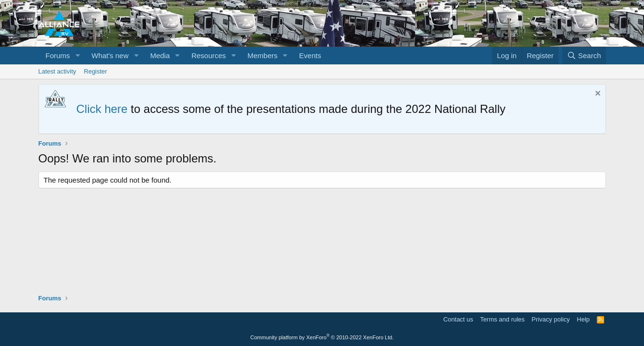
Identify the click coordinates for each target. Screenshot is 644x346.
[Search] (584, 56)
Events (310, 56)
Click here (102, 109)
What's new (110, 56)
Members (262, 56)
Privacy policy (550, 319)
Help (583, 319)
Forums (58, 56)
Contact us (458, 319)
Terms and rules (502, 319)
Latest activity (57, 71)
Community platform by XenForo (322, 337)
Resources (209, 56)
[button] (77, 56)
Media (160, 56)
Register (95, 71)
